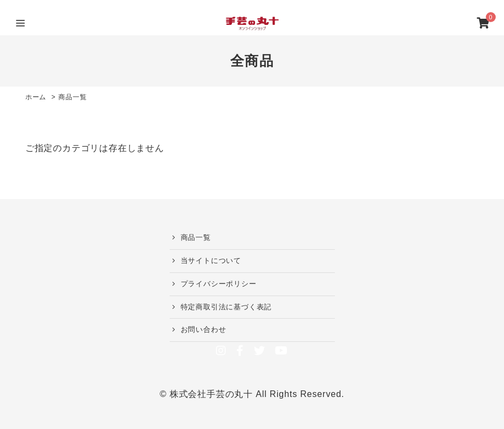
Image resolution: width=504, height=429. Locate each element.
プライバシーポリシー (219, 284)
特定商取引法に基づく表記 (226, 307)
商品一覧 (196, 237)
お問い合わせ (204, 329)
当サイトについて (211, 261)
